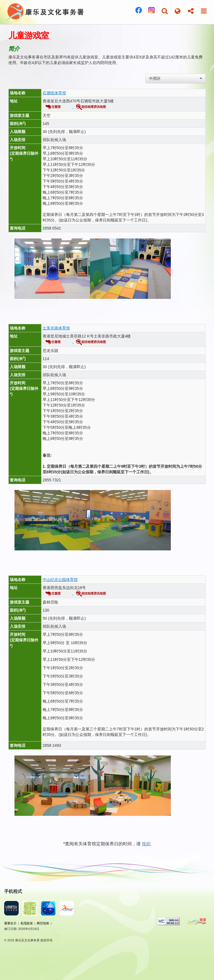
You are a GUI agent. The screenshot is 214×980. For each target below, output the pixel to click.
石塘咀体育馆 (54, 93)
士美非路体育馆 (56, 328)
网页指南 (43, 923)
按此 (146, 844)
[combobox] (176, 78)
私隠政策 (27, 923)
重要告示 (10, 923)
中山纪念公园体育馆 (60, 580)
